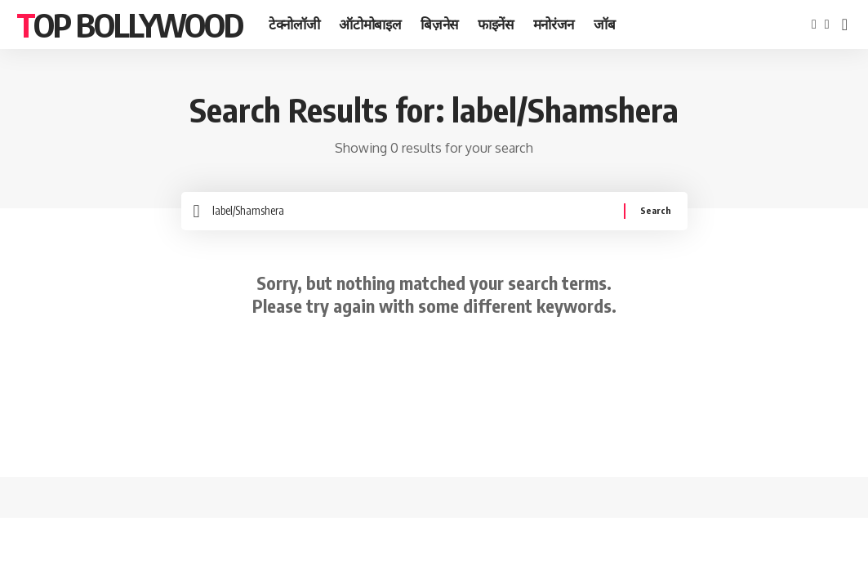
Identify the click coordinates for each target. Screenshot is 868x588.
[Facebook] (814, 24)
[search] (845, 24)
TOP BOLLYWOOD (129, 24)
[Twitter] (827, 24)
